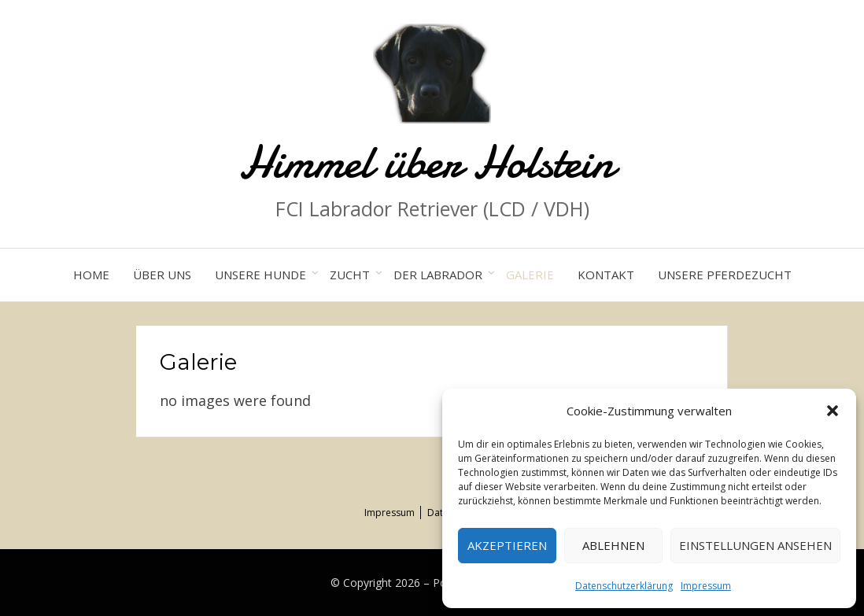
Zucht (350, 275)
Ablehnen (613, 545)
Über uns (162, 275)
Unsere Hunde (260, 275)
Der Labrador (438, 275)
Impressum (706, 586)
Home (91, 275)
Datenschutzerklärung (624, 586)
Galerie (530, 275)
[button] (833, 411)
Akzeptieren (507, 545)
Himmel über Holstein (432, 162)
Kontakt (606, 275)
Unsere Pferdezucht (725, 275)
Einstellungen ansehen (755, 545)
